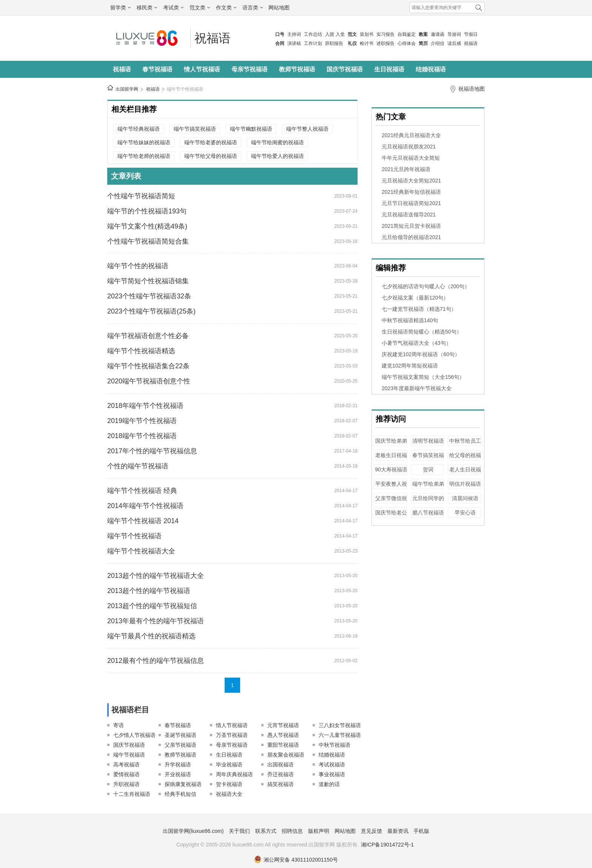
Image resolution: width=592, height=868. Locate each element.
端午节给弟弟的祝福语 (428, 487)
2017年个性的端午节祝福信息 (152, 451)
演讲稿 (294, 43)
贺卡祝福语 (229, 784)
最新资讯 (398, 831)
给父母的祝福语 (465, 459)
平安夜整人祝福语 (391, 487)
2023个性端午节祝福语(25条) (151, 311)
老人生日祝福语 (465, 473)
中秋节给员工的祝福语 (465, 444)
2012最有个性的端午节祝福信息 (156, 661)
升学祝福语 (178, 765)
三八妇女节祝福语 (340, 725)
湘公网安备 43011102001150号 (296, 860)
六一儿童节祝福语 (340, 735)
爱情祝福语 (126, 774)
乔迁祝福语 (281, 774)
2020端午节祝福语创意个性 (149, 381)
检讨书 (367, 43)
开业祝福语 (178, 774)
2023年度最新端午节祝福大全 (417, 388)
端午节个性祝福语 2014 (143, 521)
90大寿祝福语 (391, 470)
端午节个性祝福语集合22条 (148, 366)
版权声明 (319, 831)
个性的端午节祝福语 (138, 466)
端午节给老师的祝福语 (144, 156)
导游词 (454, 34)
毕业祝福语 (229, 765)
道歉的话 (329, 784)
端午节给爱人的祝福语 (277, 156)
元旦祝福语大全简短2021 (411, 181)
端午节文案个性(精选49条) (147, 226)
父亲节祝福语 (180, 745)
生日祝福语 (389, 69)
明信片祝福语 (465, 484)
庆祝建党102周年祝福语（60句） (421, 354)
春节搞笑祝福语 (428, 459)
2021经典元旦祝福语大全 (411, 135)
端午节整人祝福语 (307, 129)
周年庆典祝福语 (234, 774)
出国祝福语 (281, 765)
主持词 (294, 34)
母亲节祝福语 (250, 69)
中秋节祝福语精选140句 (410, 320)
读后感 (454, 43)
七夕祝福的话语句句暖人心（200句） (426, 286)
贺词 (428, 470)
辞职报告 (334, 43)
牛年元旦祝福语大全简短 (411, 158)
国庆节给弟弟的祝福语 (391, 444)
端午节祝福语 (129, 755)
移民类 (147, 8)
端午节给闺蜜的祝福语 (277, 142)
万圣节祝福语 (232, 735)
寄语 (119, 725)
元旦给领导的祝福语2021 (411, 237)
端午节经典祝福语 (139, 129)
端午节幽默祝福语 (251, 129)
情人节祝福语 (202, 69)
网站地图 (279, 8)
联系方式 (266, 831)
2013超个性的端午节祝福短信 (152, 606)
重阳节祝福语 (283, 745)
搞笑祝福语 (281, 784)
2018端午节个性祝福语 (142, 436)
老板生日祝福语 (391, 459)
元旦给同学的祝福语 (428, 502)
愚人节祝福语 (283, 735)
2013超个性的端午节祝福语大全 (156, 576)
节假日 (471, 34)
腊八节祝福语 (428, 513)
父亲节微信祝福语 (391, 502)
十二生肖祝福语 (132, 794)
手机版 (421, 831)
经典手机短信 (180, 794)
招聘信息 (292, 831)
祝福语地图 (472, 89)
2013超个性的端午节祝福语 (149, 591)
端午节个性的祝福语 (138, 266)
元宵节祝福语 (283, 725)
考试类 (173, 8)
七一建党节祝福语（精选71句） (419, 309)
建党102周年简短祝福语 (410, 366)
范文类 (200, 8)
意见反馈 (372, 831)
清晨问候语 (465, 498)
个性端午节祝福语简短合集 (148, 241)
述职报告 (385, 43)
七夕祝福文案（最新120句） (415, 298)
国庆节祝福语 (345, 69)
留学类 (120, 8)
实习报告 (385, 34)
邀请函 (438, 34)
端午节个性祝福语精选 (141, 351)
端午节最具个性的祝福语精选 (151, 636)
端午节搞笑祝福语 (195, 129)
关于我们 (239, 831)
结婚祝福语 (431, 69)
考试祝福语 (332, 765)
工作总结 (313, 34)
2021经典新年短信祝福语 (411, 192)
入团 (330, 34)
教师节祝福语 (297, 69)
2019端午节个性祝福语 (142, 421)
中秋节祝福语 (335, 745)
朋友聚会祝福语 (286, 755)
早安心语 (465, 513)
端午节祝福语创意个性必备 (148, 336)
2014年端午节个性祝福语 (145, 506)
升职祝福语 (126, 784)
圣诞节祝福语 (180, 735)
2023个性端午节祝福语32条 (149, 296)
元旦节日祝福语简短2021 (411, 203)
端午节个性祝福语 (185, 89)
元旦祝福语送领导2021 (409, 215)
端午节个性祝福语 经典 (142, 491)
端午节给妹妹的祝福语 (144, 142)
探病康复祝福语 (183, 784)
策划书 (367, 34)
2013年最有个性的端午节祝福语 (156, 621)
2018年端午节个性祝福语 (145, 406)
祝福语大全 (229, 794)
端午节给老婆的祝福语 (211, 142)
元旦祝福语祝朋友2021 (409, 147)
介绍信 (438, 43)
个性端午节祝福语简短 (141, 196)
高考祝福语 (126, 765)
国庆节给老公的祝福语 (391, 516)
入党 (340, 34)
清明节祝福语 (428, 441)
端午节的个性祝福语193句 (147, 211)
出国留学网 (127, 89)
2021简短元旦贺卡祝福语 (411, 226)
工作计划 (313, 43)
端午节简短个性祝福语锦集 (148, 281)
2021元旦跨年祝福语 (406, 169)
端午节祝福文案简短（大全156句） (423, 377)
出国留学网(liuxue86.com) (193, 831)
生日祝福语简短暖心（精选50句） (422, 332)
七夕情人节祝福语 (134, 735)
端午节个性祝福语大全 (141, 551)
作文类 (226, 8)
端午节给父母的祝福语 (211, 156)
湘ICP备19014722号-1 (387, 845)
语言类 (253, 8)
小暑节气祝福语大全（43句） (416, 343)
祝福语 (471, 43)
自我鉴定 (407, 34)
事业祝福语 (332, 774)
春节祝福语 (157, 69)
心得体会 (407, 43)
